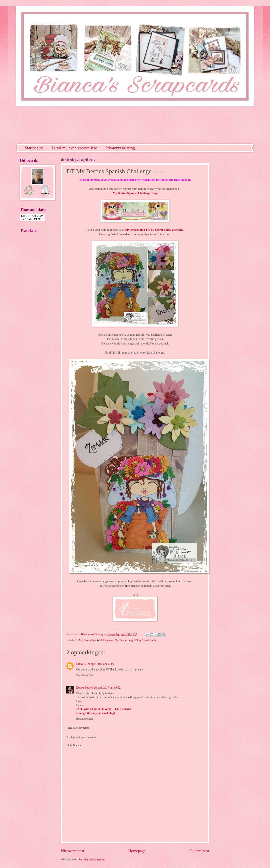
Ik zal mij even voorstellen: (74, 148)
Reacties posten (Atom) (92, 859)
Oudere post (199, 851)
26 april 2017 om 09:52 (107, 688)
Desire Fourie (84, 688)
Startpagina (34, 148)
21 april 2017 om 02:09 (101, 664)
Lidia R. (81, 664)
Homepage (137, 851)
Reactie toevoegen (79, 728)
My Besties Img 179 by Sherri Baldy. (136, 640)
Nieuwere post (73, 851)
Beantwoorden (84, 675)
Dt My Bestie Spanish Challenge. (94, 640)
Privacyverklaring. (121, 148)
